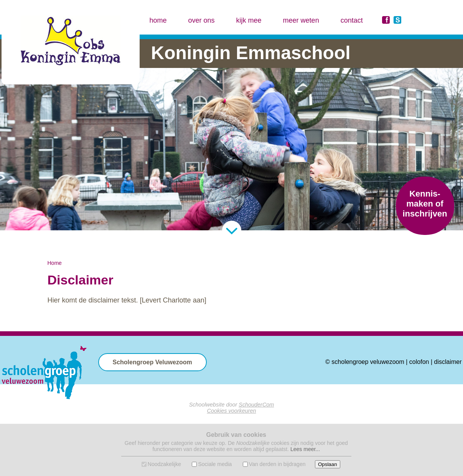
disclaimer (448, 362)
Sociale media (215, 464)
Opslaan (328, 464)
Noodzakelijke (164, 464)
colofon (419, 362)
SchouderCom (256, 405)
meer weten (301, 20)
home (158, 20)
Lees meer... (305, 449)
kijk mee (249, 20)
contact (352, 20)
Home (55, 263)
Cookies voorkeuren (232, 411)
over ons (202, 20)
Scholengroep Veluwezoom (152, 362)
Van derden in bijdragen (277, 464)
